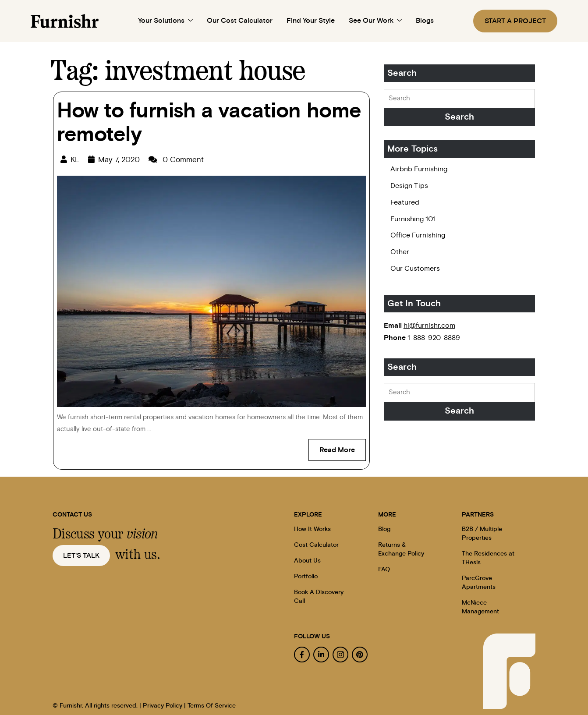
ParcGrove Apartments (479, 583)
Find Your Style (311, 21)
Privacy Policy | (164, 706)
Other (400, 252)
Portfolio (306, 577)
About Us (307, 561)
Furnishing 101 (413, 219)
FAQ (384, 570)
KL (75, 160)
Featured (405, 202)
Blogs (425, 21)
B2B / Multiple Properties (482, 534)
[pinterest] (360, 655)
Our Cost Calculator (240, 21)
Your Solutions (165, 21)
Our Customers (415, 269)
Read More (343, 446)
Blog (384, 529)
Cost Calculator (316, 545)
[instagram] (340, 655)
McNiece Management (480, 607)
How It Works (312, 529)
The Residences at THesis (488, 558)
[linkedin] (321, 655)
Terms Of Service (212, 706)
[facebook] (302, 655)
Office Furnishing (418, 235)
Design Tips (409, 186)
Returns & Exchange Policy (401, 549)
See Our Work (375, 21)
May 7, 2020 (119, 160)
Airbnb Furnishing (419, 169)
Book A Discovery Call (319, 597)
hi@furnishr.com (429, 326)
